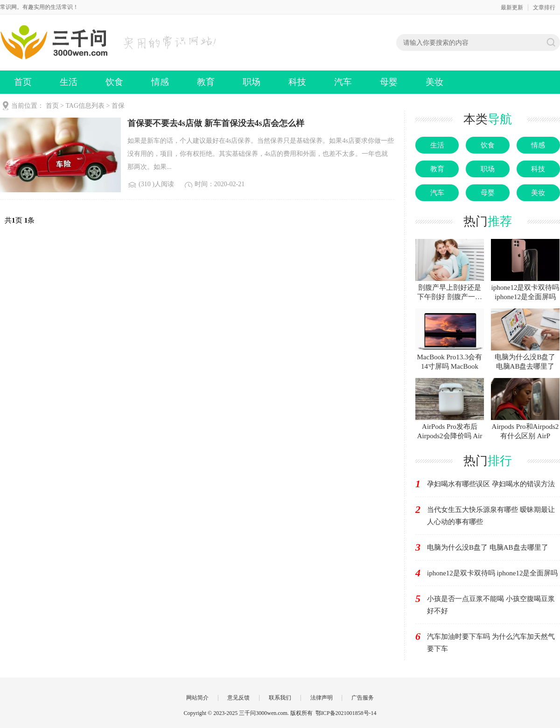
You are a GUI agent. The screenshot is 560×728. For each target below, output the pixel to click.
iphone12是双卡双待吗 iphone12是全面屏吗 (492, 573)
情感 (160, 82)
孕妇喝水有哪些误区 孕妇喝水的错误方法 (491, 484)
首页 (23, 82)
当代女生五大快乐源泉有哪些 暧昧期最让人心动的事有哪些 (491, 516)
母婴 (389, 82)
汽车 (343, 82)
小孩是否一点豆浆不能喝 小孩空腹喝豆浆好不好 (491, 605)
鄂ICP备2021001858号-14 (346, 713)
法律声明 (322, 698)
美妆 (434, 82)
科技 (297, 82)
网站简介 (197, 698)
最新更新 (512, 7)
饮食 (114, 82)
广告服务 (363, 698)
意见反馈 (238, 698)
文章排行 (544, 7)
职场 (252, 82)
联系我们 (280, 698)
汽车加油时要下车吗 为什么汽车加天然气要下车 (491, 643)
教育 (206, 82)
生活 (69, 82)
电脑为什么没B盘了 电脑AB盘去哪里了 (488, 547)
